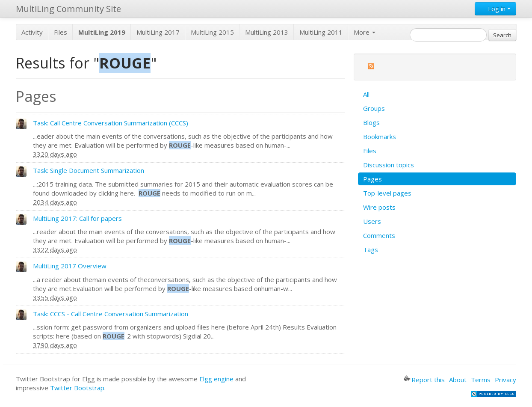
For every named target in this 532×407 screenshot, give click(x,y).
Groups (374, 108)
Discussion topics (389, 165)
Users (372, 221)
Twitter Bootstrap (77, 388)
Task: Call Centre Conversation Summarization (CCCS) (111, 123)
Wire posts (379, 207)
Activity (32, 32)
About (458, 380)
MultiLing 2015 (212, 32)
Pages (372, 179)
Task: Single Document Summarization (89, 170)
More (365, 32)
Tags (371, 250)
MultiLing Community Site (68, 9)
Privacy (505, 380)
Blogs (371, 122)
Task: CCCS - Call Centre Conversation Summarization (111, 314)
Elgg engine (216, 379)
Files (61, 32)
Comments (379, 235)
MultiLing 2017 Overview (70, 266)
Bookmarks (380, 137)
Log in (495, 9)
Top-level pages (387, 193)
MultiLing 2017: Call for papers (77, 218)
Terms (481, 380)
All (366, 94)
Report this (424, 380)
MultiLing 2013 (267, 32)
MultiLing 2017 (158, 32)
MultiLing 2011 (321, 32)
